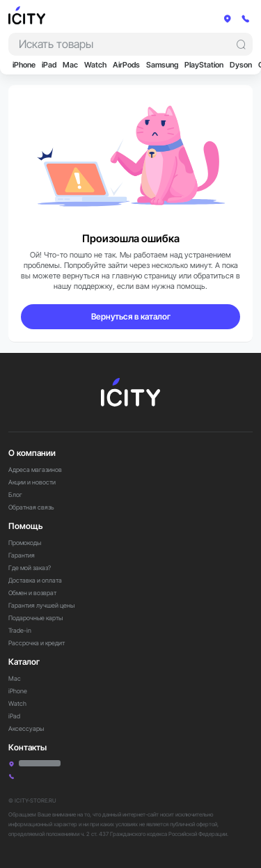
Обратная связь (31, 507)
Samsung (162, 65)
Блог (15, 495)
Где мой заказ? (30, 568)
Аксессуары (26, 728)
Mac (70, 65)
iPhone (24, 65)
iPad (49, 65)
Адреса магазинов (35, 469)
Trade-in (20, 630)
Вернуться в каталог (131, 316)
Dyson (241, 65)
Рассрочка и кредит (37, 643)
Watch (95, 65)
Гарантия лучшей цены (41, 605)
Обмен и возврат (32, 593)
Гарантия (22, 555)
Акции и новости (32, 482)
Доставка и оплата (35, 580)
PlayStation (204, 65)
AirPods (126, 65)
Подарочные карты (35, 618)
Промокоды (25, 543)
